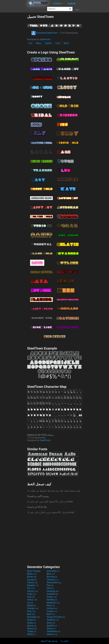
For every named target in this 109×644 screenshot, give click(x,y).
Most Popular (34, 571)
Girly (50, 588)
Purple (52, 611)
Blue (51, 574)
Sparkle (52, 626)
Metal (31, 605)
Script (32, 620)
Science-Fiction (56, 617)
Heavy (32, 600)
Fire (50, 585)
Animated (53, 571)
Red (31, 614)
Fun (30, 43)
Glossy (33, 591)
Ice (30, 603)
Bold (66, 43)
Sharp (32, 623)
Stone (51, 628)
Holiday (52, 600)
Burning (52, 577)
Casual (32, 580)
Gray (31, 597)
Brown (32, 577)
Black (32, 574)
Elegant (33, 585)
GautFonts (45, 39)
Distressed (54, 582)
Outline (52, 608)
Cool (58, 43)
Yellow (52, 634)
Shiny (51, 623)
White (31, 634)
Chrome (53, 580)
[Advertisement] (13, 57)
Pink (31, 611)
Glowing (53, 591)
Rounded (34, 617)
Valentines (53, 631)
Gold (31, 594)
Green (52, 597)
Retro (39, 43)
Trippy (32, 631)
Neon (51, 605)
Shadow (53, 620)
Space (32, 626)
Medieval (53, 603)
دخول (77, 9)
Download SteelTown (44, 33)
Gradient (52, 594)
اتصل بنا (65, 641)
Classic (32, 582)
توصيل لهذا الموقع (49, 641)
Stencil (32, 628)
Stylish (48, 43)
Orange (33, 608)
